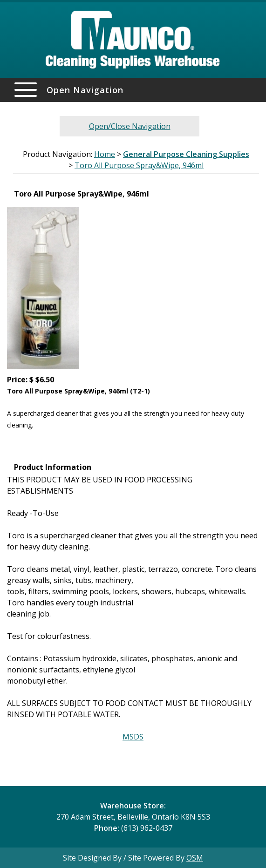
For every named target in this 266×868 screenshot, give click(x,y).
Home (105, 154)
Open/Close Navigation (130, 126)
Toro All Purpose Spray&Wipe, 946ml (139, 165)
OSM (195, 858)
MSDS (133, 737)
